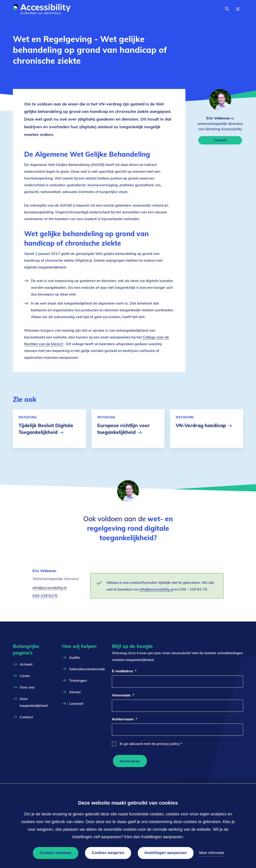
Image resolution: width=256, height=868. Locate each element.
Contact (220, 140)
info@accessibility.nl (50, 588)
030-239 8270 (45, 596)
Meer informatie (212, 853)
